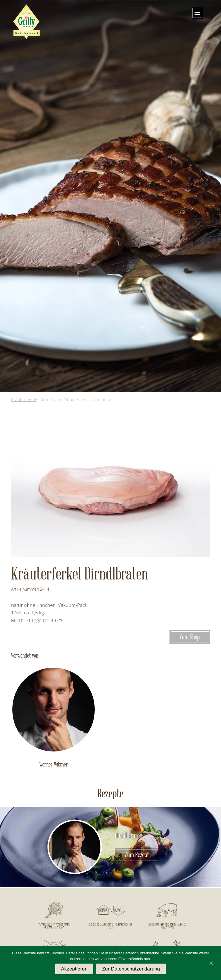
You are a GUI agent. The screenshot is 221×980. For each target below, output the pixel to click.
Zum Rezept (137, 855)
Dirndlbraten (129, 836)
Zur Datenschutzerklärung (131, 969)
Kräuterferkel (23, 400)
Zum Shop (190, 637)
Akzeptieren (74, 969)
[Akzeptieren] (211, 963)
